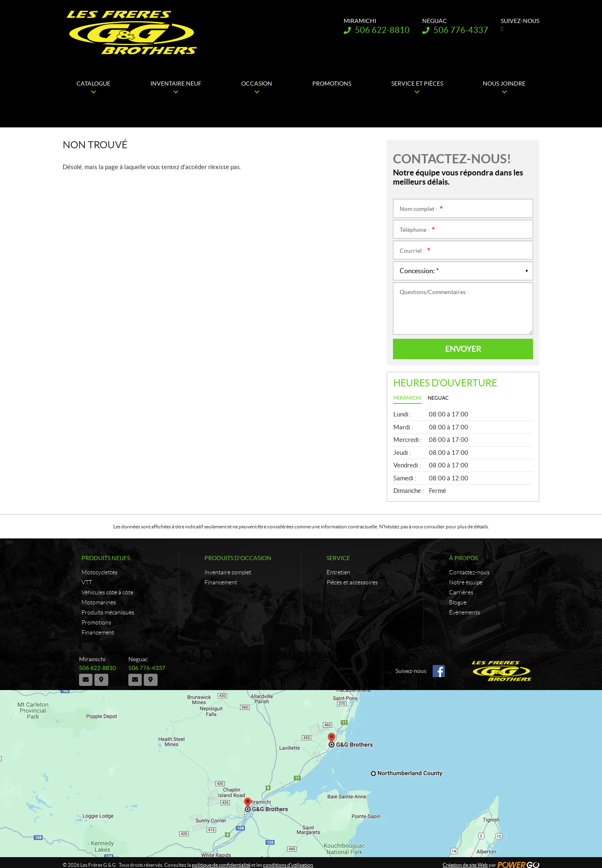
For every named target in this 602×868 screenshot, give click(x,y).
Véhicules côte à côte (107, 592)
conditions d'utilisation (288, 860)
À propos (463, 558)
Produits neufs (106, 558)
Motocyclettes (99, 572)
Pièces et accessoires (352, 582)
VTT (87, 582)
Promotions (96, 622)
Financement (98, 632)
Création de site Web (465, 860)
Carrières (461, 592)
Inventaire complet (228, 572)
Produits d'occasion (238, 558)
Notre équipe (466, 582)
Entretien (338, 572)
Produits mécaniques (108, 612)
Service (338, 558)
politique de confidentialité (221, 860)
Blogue (458, 602)
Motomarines (99, 602)
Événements (464, 612)
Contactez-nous (469, 572)
